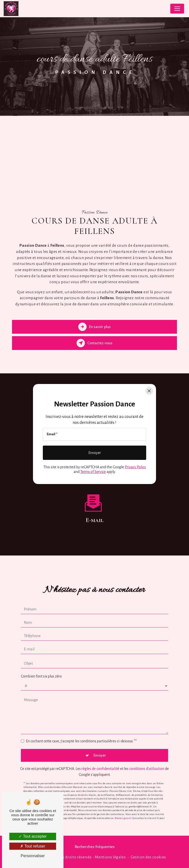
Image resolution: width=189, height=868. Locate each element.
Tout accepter (33, 836)
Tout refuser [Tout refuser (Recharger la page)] (33, 846)
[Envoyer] (94, 453)
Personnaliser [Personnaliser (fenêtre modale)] (33, 856)
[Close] (149, 391)
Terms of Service (93, 472)
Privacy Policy (135, 467)
